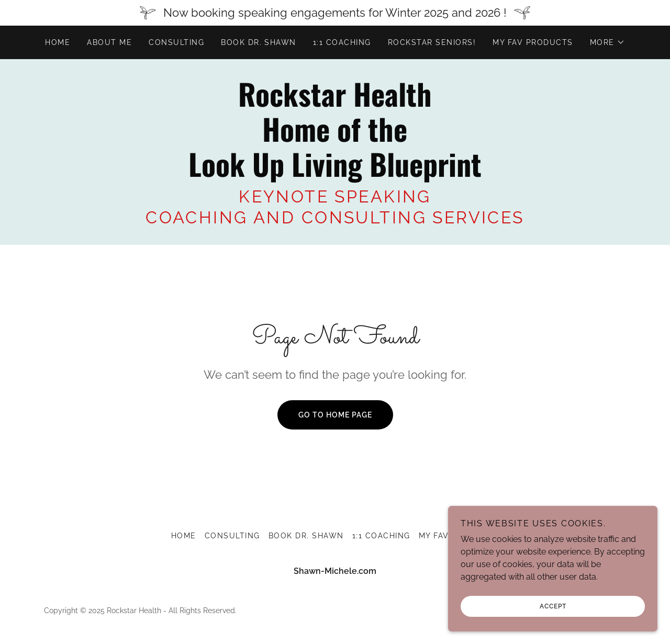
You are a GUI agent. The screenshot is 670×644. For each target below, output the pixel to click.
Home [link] (58, 42)
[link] (335, 174)
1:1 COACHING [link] (342, 42)
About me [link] (109, 42)
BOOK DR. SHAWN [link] (259, 42)
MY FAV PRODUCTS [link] (533, 42)
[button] (607, 42)
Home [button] (184, 536)
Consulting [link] (176, 42)
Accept (553, 621)
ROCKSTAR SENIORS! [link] (432, 42)
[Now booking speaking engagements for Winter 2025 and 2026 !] (335, 13)
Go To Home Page (335, 415)
